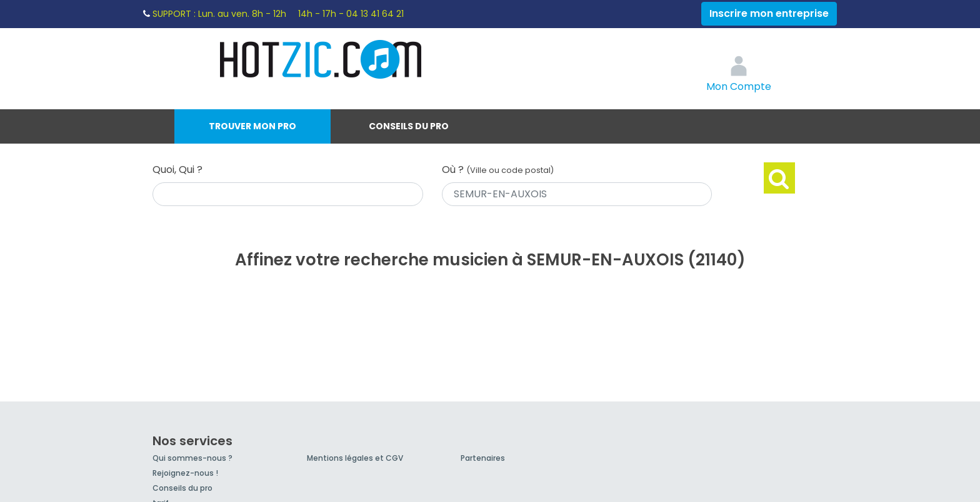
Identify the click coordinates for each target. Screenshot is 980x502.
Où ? (498, 170)
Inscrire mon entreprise (769, 13)
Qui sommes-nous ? (192, 458)
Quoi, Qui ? (177, 170)
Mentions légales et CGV (355, 458)
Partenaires (483, 458)
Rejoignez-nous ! (185, 473)
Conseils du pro (409, 126)
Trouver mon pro (252, 126)
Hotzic (321, 59)
